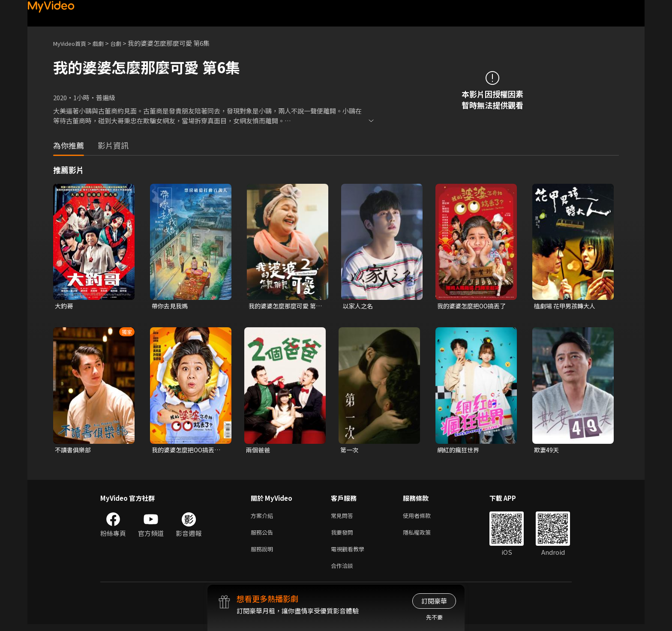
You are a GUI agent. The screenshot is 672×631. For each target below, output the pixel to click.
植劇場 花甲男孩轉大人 (567, 306)
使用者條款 (424, 518)
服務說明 (264, 554)
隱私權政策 (424, 536)
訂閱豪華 (434, 601)
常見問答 (344, 518)
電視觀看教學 (350, 554)
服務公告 (264, 536)
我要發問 (344, 536)
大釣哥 (64, 306)
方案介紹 (264, 518)
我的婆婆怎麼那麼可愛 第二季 (285, 306)
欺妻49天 (547, 451)
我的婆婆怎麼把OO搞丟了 (474, 306)
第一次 (350, 451)
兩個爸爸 (259, 451)
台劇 (124, 43)
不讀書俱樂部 (74, 451)
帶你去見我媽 (171, 306)
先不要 (434, 617)
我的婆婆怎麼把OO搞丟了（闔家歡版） (189, 451)
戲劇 (105, 43)
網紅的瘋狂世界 (460, 451)
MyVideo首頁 (73, 43)
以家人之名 (359, 306)
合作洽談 (344, 572)
